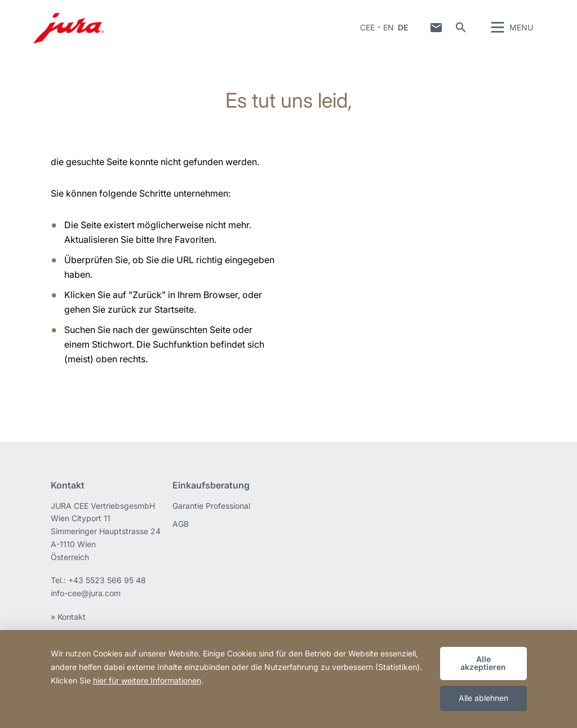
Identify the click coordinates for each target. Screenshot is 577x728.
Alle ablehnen (483, 698)
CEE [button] (367, 31)
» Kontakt (68, 623)
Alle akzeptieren (483, 663)
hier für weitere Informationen (147, 680)
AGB (181, 530)
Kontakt (436, 31)
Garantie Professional (211, 512)
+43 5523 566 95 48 (107, 587)
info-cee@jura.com (86, 600)
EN (389, 31)
